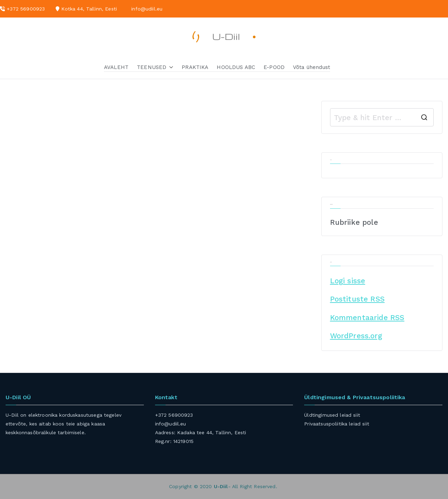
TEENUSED (155, 67)
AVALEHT (116, 67)
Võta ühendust (311, 67)
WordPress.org (356, 336)
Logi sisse (348, 281)
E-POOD (274, 67)
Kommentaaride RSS (367, 317)
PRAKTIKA (195, 67)
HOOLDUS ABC (236, 67)
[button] (170, 67)
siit (357, 415)
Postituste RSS (357, 299)
